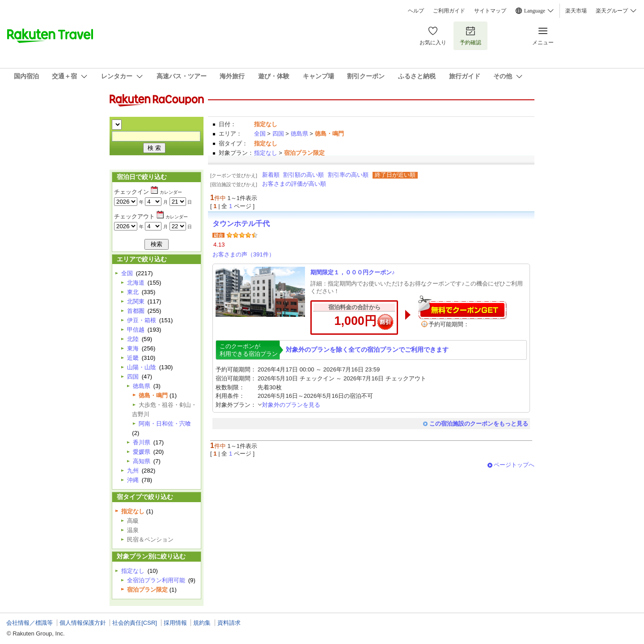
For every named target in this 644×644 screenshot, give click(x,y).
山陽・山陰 (142, 367)
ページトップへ (514, 465)
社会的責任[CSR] (135, 623)
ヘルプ (416, 11)
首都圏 (136, 311)
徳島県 (299, 134)
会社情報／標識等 (30, 623)
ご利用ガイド (449, 11)
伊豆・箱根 (142, 320)
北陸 (133, 339)
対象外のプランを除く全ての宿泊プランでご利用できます (367, 350)
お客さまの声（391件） (244, 254)
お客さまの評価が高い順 (294, 184)
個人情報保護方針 (83, 623)
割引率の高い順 (348, 175)
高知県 (142, 461)
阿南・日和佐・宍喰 (165, 424)
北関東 (136, 301)
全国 (260, 134)
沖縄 (133, 480)
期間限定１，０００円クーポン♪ (353, 272)
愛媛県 (142, 452)
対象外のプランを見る (289, 405)
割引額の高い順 (303, 175)
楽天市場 (576, 11)
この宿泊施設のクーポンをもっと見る (479, 424)
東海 (133, 348)
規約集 (202, 623)
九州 (133, 471)
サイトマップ (490, 11)
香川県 (142, 442)
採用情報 (175, 623)
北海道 (136, 283)
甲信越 (136, 330)
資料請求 (229, 623)
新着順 (271, 175)
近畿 (133, 358)
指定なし (266, 153)
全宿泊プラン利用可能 (156, 580)
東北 (133, 292)
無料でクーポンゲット (462, 307)
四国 (278, 134)
